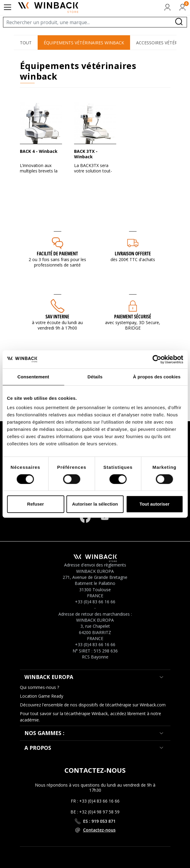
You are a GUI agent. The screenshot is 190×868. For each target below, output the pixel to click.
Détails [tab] (95, 377)
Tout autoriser (154, 504)
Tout (26, 43)
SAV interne (57, 317)
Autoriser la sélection (95, 504)
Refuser (36, 504)
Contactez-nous (99, 830)
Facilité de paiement (57, 254)
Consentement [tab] (33, 377)
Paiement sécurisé (133, 317)
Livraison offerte (133, 254)
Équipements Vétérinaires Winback (84, 43)
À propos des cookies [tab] (157, 377)
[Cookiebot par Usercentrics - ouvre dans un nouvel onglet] (157, 359)
